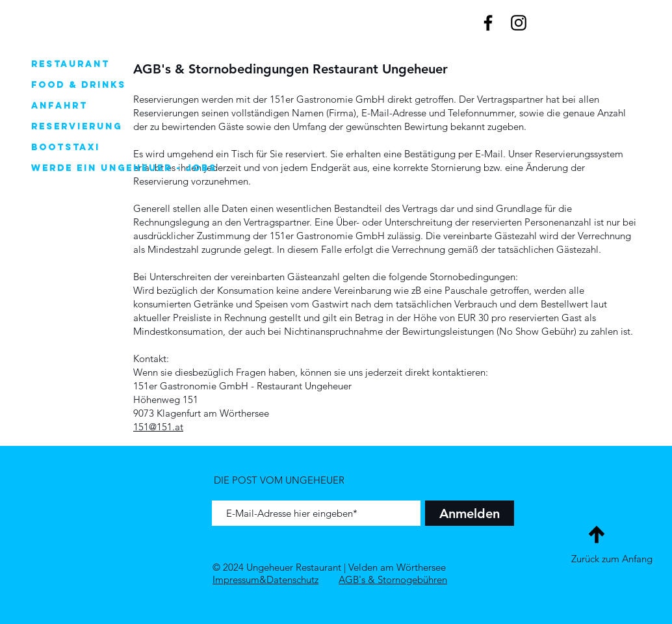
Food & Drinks (79, 85)
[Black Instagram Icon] (519, 23)
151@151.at (158, 427)
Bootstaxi (66, 147)
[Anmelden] (470, 513)
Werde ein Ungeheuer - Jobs (101, 168)
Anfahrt (59, 106)
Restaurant (71, 64)
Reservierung (77, 126)
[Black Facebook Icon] (488, 23)
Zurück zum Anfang (612, 559)
